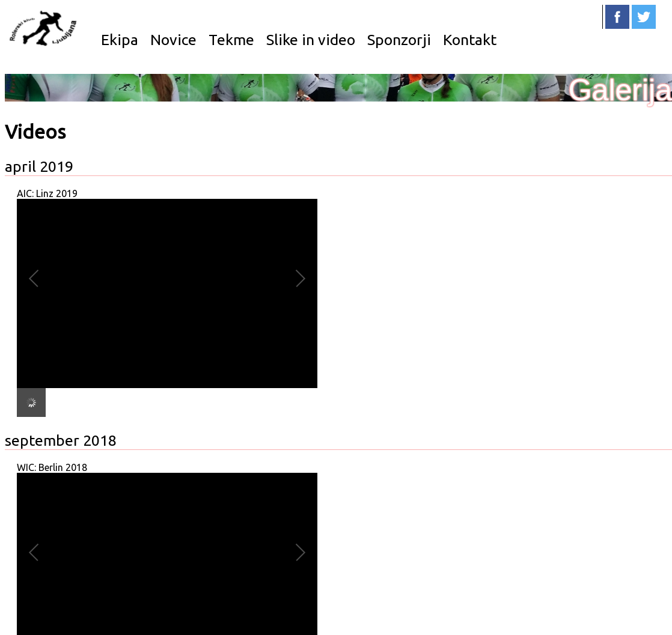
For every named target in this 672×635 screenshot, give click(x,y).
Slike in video (311, 40)
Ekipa (120, 40)
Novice (173, 40)
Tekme (231, 40)
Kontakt (470, 40)
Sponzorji (399, 40)
